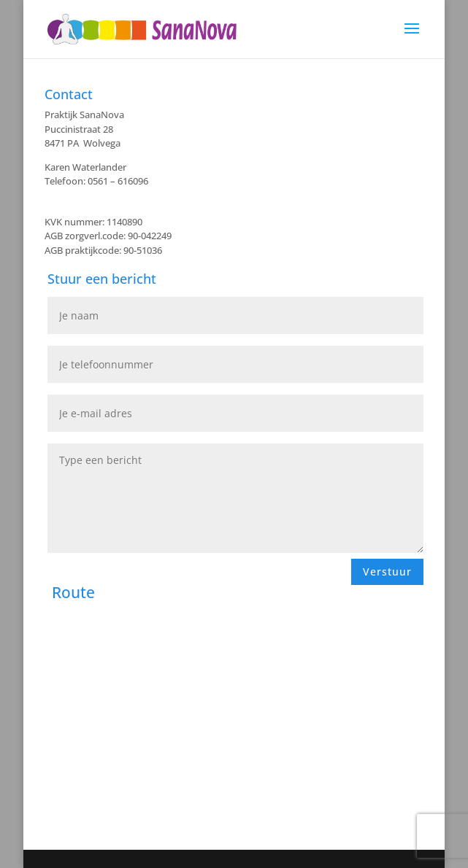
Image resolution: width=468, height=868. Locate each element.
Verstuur (387, 571)
